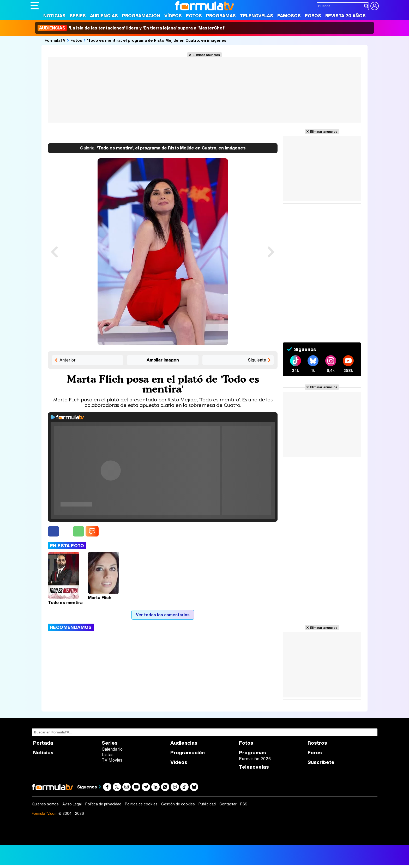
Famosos (289, 16)
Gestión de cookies (178, 804)
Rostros (317, 743)
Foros (313, 16)
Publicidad (207, 804)
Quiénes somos (45, 804)
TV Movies (112, 760)
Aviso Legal (72, 804)
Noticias (54, 16)
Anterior (68, 360)
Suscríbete (321, 762)
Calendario (112, 749)
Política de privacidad (103, 804)
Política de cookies (141, 804)
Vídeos (173, 16)
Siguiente (257, 360)
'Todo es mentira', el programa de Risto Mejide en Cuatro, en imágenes (157, 40)
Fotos (194, 16)
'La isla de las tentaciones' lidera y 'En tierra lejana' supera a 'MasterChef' (131, 28)
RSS (244, 804)
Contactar (228, 804)
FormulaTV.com (45, 813)
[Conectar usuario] (375, 6)
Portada (43, 743)
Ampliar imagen (163, 360)
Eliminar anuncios (206, 55)
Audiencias (104, 16)
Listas (108, 755)
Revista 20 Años (345, 16)
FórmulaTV (55, 40)
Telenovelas (257, 16)
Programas (221, 16)
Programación (141, 16)
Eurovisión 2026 (255, 759)
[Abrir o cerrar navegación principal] (35, 6)
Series (78, 16)
